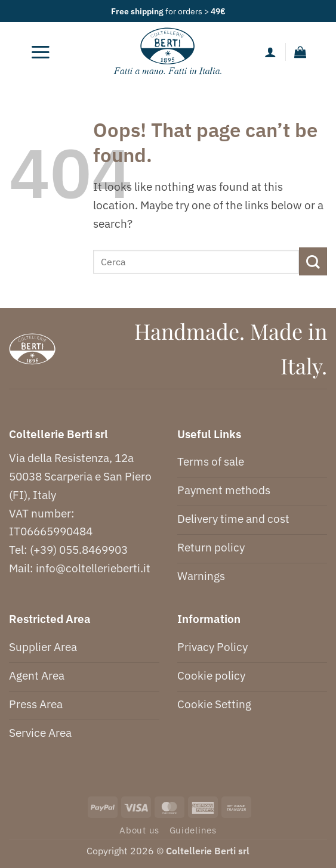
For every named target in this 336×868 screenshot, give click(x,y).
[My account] (270, 52)
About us (139, 830)
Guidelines (193, 830)
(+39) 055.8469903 (79, 549)
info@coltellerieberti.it (93, 568)
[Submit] (313, 261)
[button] (41, 52)
